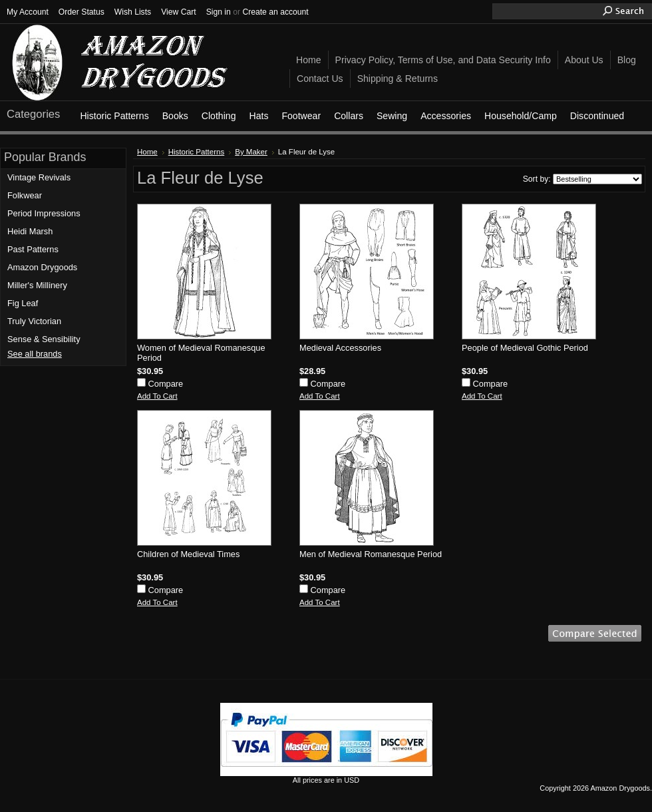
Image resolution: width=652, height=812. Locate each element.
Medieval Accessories (340, 348)
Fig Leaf (23, 303)
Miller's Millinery (37, 285)
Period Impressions (44, 213)
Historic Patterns (114, 116)
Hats (258, 116)
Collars (349, 116)
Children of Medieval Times (188, 554)
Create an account (275, 12)
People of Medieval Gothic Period (525, 348)
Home (147, 152)
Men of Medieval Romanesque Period (371, 554)
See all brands (35, 354)
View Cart (178, 12)
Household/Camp (521, 116)
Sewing (392, 116)
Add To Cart (157, 396)
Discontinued (597, 116)
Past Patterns (33, 249)
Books (175, 116)
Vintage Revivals (39, 177)
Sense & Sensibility (44, 339)
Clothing (219, 116)
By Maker (251, 152)
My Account (28, 12)
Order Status (81, 12)
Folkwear (25, 195)
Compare (166, 384)
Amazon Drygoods (42, 267)
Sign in (219, 12)
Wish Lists (133, 12)
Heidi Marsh (30, 231)
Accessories (446, 116)
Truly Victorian (34, 321)
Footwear (301, 116)
